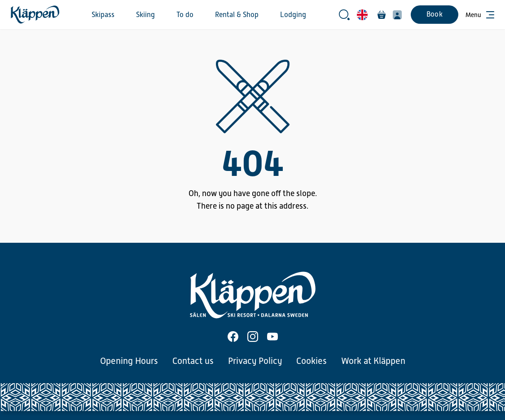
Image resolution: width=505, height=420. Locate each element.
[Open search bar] (344, 15)
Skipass (103, 15)
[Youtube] (272, 337)
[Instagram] (253, 337)
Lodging (293, 15)
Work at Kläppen (373, 361)
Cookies (312, 361)
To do (185, 15)
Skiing (145, 15)
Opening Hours (129, 361)
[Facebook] (233, 337)
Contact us (193, 361)
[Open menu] (480, 15)
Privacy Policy (255, 361)
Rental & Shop (237, 15)
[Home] (35, 15)
